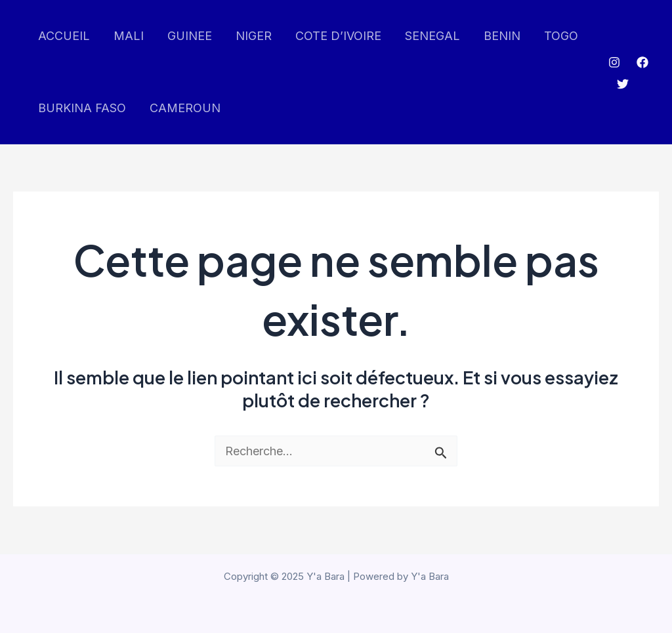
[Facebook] (642, 62)
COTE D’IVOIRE (338, 36)
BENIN (502, 36)
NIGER (254, 36)
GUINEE (190, 36)
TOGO (561, 36)
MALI (129, 36)
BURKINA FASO (82, 108)
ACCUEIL (64, 36)
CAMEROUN (185, 108)
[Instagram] (614, 62)
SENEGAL (432, 36)
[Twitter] (623, 84)
